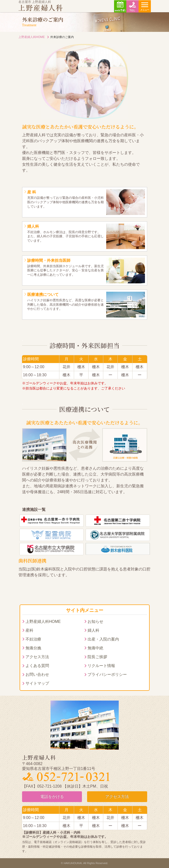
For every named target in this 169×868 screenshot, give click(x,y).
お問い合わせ (37, 674)
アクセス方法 (37, 657)
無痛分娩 (33, 648)
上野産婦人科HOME (32, 37)
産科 (29, 630)
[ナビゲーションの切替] (145, 6)
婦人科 (93, 630)
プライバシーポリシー (107, 674)
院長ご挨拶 (97, 657)
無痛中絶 (95, 648)
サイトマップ (37, 683)
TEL (132, 10)
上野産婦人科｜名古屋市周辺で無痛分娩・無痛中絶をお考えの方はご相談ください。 (40, 8)
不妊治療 (33, 639)
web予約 (120, 10)
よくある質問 (37, 666)
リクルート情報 (101, 666)
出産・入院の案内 (103, 639)
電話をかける (52, 797)
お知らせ (95, 622)
